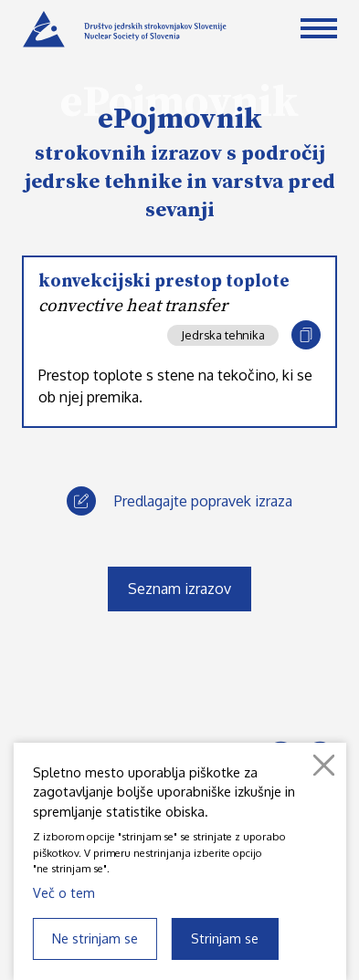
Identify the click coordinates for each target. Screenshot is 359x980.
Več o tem (64, 892)
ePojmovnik (180, 120)
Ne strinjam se (95, 938)
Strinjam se (225, 938)
